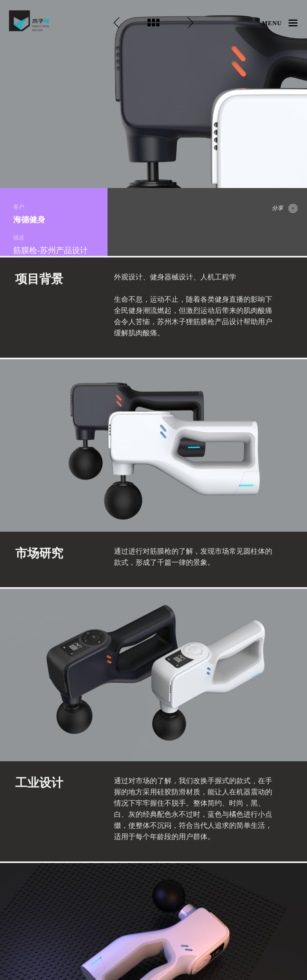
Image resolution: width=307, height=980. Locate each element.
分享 (277, 208)
